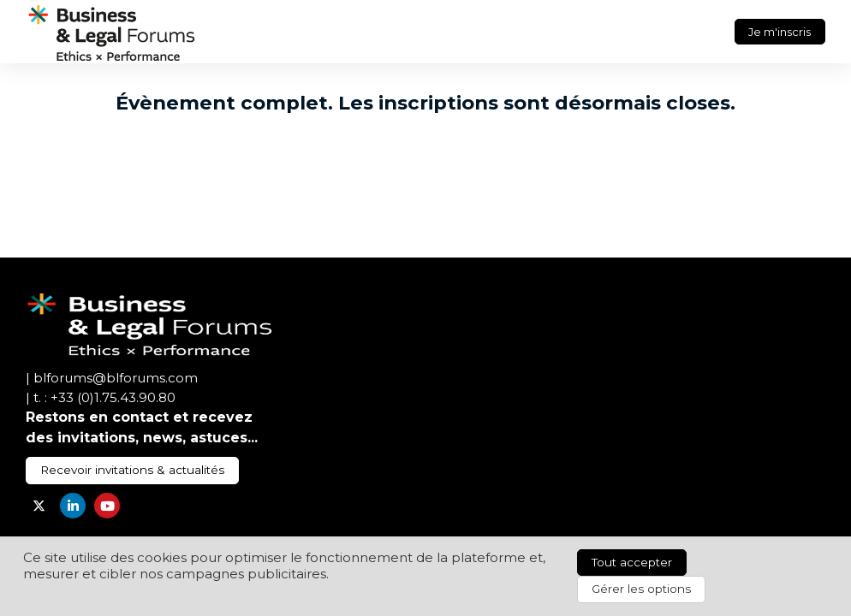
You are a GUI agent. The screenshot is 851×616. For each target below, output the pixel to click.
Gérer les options (641, 589)
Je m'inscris (780, 32)
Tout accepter (632, 562)
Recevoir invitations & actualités (132, 470)
